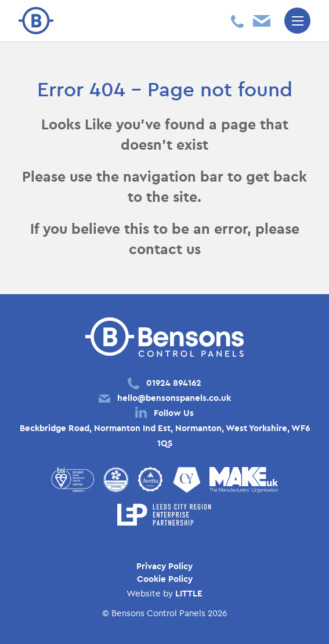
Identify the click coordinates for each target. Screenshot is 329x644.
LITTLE (189, 593)
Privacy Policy (164, 566)
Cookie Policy (165, 579)
